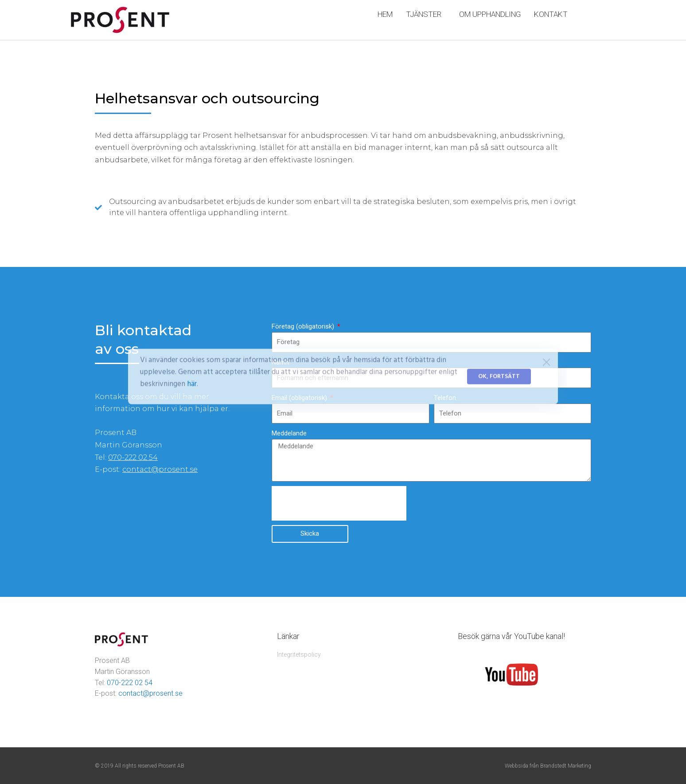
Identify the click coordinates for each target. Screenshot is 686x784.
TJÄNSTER (426, 14)
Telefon (445, 398)
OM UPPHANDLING (490, 14)
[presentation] (339, 503)
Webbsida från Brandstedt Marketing (548, 766)
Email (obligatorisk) (300, 398)
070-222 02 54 (133, 457)
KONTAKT (551, 14)
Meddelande (289, 433)
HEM (385, 14)
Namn (280, 362)
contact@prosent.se (160, 469)
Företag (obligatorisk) (304, 326)
